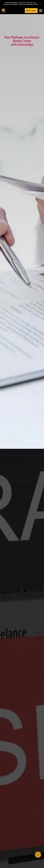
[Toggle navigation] (41, 11)
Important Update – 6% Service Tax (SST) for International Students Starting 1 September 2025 (22, 3)
